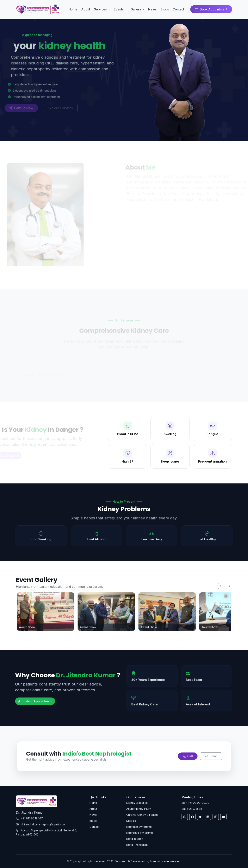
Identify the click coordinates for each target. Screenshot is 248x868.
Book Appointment (211, 9)
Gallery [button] (136, 9)
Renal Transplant (137, 845)
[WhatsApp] (185, 817)
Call (186, 756)
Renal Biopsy (135, 839)
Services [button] (101, 9)
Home (73, 9)
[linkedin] (208, 817)
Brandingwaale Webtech (166, 861)
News (152, 9)
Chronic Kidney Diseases (142, 815)
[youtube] (223, 817)
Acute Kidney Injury (139, 809)
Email (208, 756)
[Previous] (221, 586)
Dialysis (131, 821)
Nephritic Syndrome (139, 827)
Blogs (165, 9)
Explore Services (50, 108)
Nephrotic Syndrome (140, 833)
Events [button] (119, 9)
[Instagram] (216, 817)
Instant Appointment (31, 701)
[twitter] (200, 817)
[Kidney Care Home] (38, 9)
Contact (178, 9)
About (86, 9)
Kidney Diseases (137, 803)
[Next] (229, 586)
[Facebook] (192, 817)
